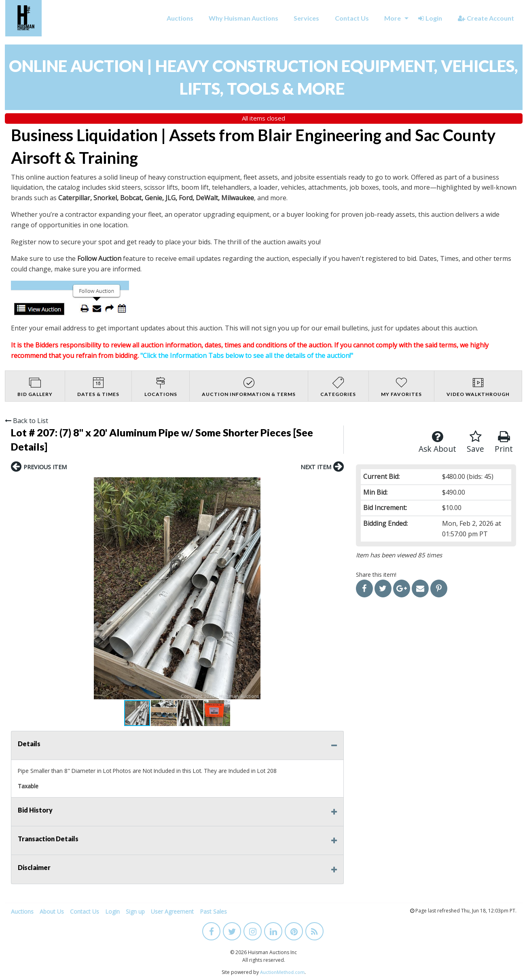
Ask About (437, 442)
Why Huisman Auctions (243, 18)
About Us (52, 911)
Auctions (180, 18)
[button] (18, 588)
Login (430, 18)
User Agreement (172, 911)
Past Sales (213, 911)
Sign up (135, 911)
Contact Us (352, 18)
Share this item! (376, 575)
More (393, 18)
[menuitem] (180, 18)
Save (475, 442)
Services (306, 18)
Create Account (486, 18)
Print (504, 442)
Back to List (26, 421)
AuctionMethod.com (282, 972)
